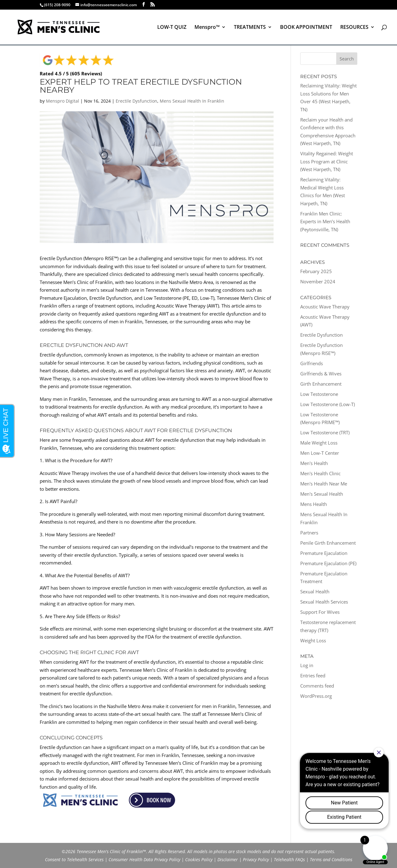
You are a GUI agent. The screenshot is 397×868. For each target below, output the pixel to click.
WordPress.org (316, 696)
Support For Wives (320, 612)
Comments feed (317, 686)
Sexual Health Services (324, 602)
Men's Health (314, 463)
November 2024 (318, 281)
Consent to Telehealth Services (74, 859)
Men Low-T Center (320, 453)
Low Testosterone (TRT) (325, 432)
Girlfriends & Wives (321, 374)
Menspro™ (207, 28)
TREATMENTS (250, 28)
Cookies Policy (199, 859)
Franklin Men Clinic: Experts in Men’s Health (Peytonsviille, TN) (325, 221)
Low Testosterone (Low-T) (328, 404)
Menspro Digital (62, 101)
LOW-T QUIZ (172, 28)
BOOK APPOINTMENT (306, 28)
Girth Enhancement (321, 384)
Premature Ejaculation (324, 553)
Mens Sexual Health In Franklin (192, 101)
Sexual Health (315, 591)
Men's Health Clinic (320, 473)
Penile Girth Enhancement (328, 543)
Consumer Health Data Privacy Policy (144, 859)
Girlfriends (312, 363)
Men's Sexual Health (322, 494)
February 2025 (316, 271)
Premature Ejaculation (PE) (328, 563)
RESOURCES (354, 28)
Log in (307, 665)
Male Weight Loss (319, 443)
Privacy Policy (256, 859)
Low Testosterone (319, 394)
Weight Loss (313, 640)
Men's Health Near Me (324, 484)
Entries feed (313, 675)
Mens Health (314, 504)
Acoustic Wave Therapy (325, 307)
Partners (309, 533)
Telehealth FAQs (289, 859)
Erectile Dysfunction (136, 101)
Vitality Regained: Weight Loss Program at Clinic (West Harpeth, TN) (327, 161)
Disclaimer (228, 859)
